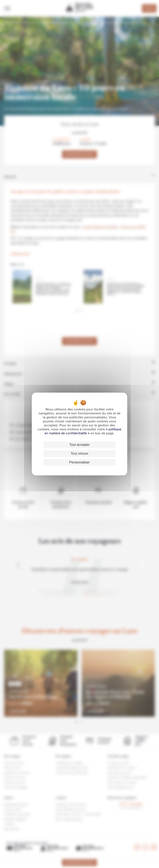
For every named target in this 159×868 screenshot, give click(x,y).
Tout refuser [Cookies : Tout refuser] (79, 454)
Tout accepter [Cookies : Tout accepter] (79, 445)
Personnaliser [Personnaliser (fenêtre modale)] (79, 462)
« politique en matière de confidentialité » (83, 431)
